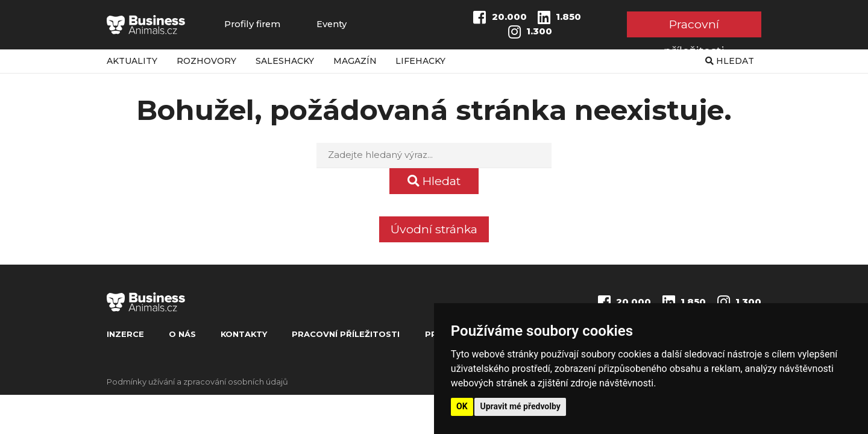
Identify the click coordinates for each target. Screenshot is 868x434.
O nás (182, 334)
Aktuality (132, 61)
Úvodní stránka (434, 229)
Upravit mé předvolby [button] (520, 406)
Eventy (332, 24)
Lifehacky (420, 61)
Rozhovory (206, 61)
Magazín (355, 61)
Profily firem (252, 24)
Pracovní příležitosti (694, 27)
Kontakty (244, 334)
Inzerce (125, 334)
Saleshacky (285, 61)
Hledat (730, 61)
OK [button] (462, 406)
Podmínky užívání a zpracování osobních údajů (197, 382)
